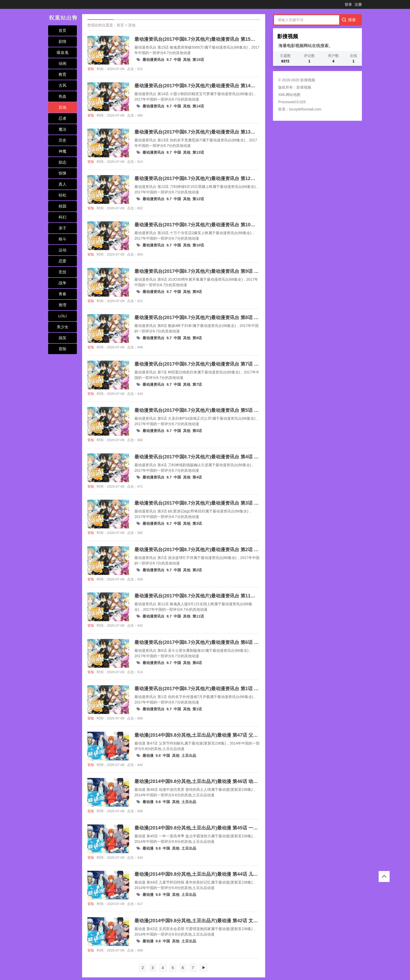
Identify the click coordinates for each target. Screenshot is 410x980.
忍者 (62, 118)
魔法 (62, 129)
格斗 (62, 239)
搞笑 (62, 338)
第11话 (198, 616)
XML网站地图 (289, 95)
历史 (62, 140)
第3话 (197, 523)
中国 (177, 60)
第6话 (197, 663)
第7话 (197, 384)
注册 (358, 4)
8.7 (169, 60)
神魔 (62, 151)
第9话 (197, 292)
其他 (62, 107)
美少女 (63, 327)
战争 (62, 283)
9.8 (158, 756)
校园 (62, 206)
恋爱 (62, 261)
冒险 (62, 349)
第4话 (197, 477)
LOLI (63, 316)
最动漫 (148, 756)
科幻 (62, 217)
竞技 (62, 272)
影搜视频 (304, 87)
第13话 (198, 152)
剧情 (62, 41)
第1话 (197, 709)
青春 (62, 294)
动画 (62, 63)
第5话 (197, 431)
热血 (62, 96)
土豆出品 (189, 756)
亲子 (62, 228)
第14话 (198, 106)
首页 (62, 30)
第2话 (197, 570)
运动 (62, 250)
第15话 (198, 60)
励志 (62, 162)
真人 (62, 184)
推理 (62, 305)
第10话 (198, 245)
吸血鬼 (63, 52)
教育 (62, 74)
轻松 (62, 195)
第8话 (197, 338)
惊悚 (62, 173)
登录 (348, 4)
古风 (62, 85)
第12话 (198, 199)
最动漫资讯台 (153, 60)
